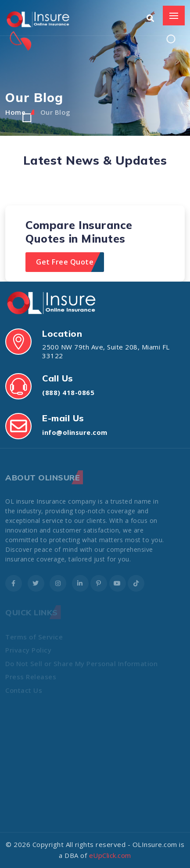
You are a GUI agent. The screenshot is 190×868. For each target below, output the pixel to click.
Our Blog (56, 112)
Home (15, 112)
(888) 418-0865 (68, 392)
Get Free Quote (65, 262)
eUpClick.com (110, 855)
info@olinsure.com (75, 432)
